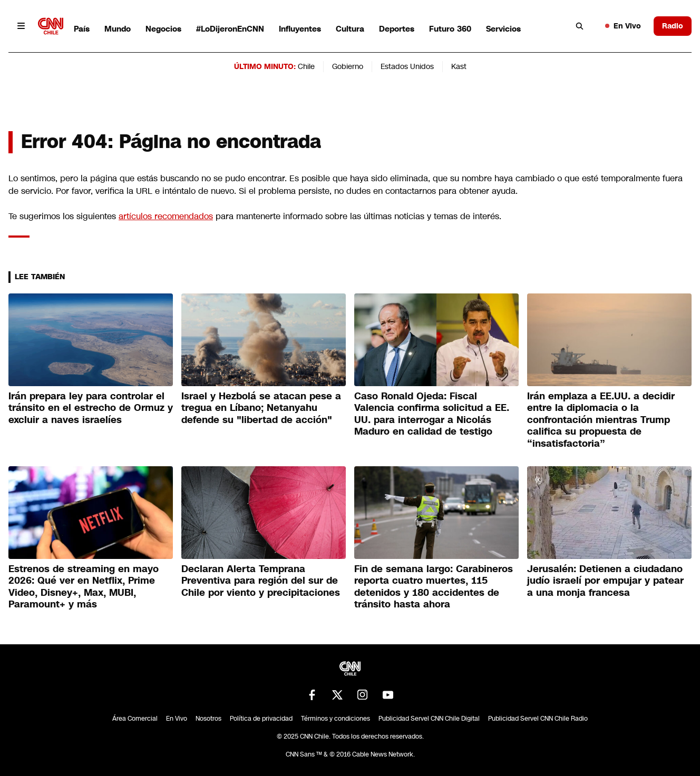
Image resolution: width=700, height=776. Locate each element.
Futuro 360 (450, 29)
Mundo (118, 29)
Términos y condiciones (336, 719)
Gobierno (348, 66)
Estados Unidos (407, 66)
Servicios (503, 29)
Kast (459, 66)
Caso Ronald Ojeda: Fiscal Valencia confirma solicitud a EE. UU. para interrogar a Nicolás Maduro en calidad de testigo (432, 414)
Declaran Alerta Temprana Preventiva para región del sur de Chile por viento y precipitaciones (261, 581)
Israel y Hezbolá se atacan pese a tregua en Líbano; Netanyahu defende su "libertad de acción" (261, 408)
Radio (673, 26)
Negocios (163, 29)
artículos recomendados (166, 216)
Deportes (397, 29)
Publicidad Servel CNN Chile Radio (538, 719)
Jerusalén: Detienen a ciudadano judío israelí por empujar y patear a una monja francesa (605, 581)
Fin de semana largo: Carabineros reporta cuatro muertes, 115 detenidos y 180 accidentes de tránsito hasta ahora (434, 587)
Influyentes (300, 29)
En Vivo (623, 26)
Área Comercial (135, 719)
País (82, 29)
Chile (306, 66)
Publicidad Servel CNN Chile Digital (429, 719)
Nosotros (208, 719)
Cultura (350, 29)
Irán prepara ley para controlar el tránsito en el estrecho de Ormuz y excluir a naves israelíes (91, 408)
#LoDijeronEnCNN (230, 29)
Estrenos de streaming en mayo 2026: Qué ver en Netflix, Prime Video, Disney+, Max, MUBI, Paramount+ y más (84, 587)
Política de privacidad (261, 719)
